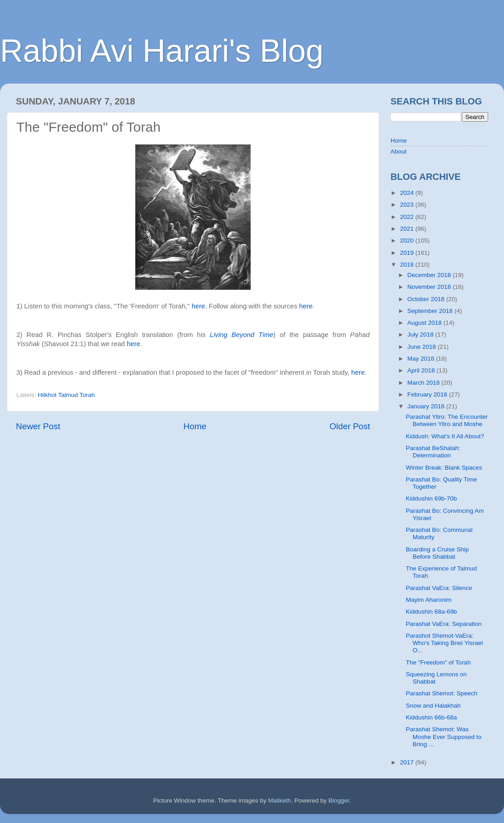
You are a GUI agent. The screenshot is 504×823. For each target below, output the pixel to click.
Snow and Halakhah (433, 706)
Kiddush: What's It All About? (445, 436)
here (198, 306)
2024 (408, 193)
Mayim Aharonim (429, 600)
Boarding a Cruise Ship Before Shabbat (437, 553)
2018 (408, 265)
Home (195, 426)
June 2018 (422, 347)
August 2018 (425, 323)
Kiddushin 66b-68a (432, 717)
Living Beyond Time (242, 335)
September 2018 (431, 311)
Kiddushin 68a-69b (432, 612)
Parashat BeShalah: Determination (433, 452)
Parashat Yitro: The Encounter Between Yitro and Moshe (447, 420)
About (398, 151)
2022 (408, 217)
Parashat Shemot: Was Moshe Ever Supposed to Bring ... (444, 736)
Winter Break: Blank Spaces (444, 468)
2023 (408, 205)
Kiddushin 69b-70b (432, 498)
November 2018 (430, 287)
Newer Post (38, 426)
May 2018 (422, 359)
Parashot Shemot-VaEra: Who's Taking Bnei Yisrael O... (445, 643)
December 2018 (430, 275)
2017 (408, 762)
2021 (408, 229)
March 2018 (424, 383)
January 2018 (427, 406)
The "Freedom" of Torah (438, 662)
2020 (408, 240)
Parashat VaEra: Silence (439, 588)
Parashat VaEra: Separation (444, 624)
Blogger (339, 801)
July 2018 (421, 335)
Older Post (350, 426)
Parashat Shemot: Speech (442, 693)
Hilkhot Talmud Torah (66, 395)
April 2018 (422, 370)
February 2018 (428, 394)
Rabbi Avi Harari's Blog (162, 51)
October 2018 (427, 299)
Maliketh (279, 801)
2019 (408, 253)
